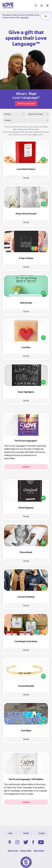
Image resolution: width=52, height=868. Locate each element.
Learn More (24, 17)
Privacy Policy (26, 851)
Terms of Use (13, 851)
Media (26, 833)
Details (26, 178)
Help (10, 833)
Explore (26, 467)
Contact (42, 833)
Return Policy (39, 851)
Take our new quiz (26, 103)
